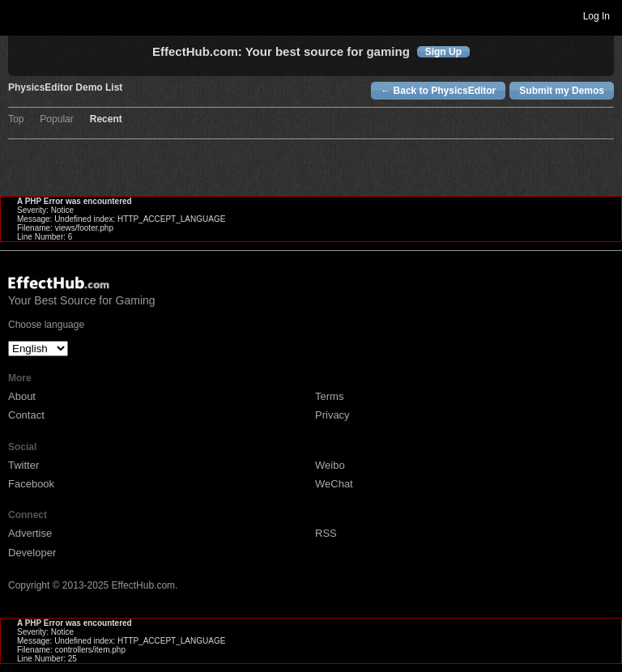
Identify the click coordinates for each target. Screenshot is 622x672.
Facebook (31, 484)
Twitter (23, 465)
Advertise (30, 533)
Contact (26, 415)
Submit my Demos (562, 91)
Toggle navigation (19, 15)
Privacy (332, 415)
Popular (56, 119)
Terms (329, 396)
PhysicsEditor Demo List (65, 88)
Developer (32, 553)
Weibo (330, 465)
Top (16, 119)
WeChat (334, 484)
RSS (326, 533)
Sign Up (443, 52)
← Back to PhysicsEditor (438, 91)
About (22, 396)
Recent (106, 119)
